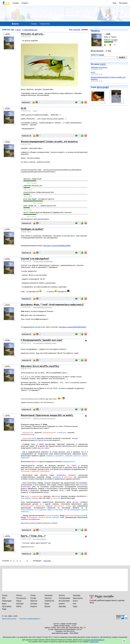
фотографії (103, 87)
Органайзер (7, 606)
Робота (19, 595)
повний (84, 30)
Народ (19, 601)
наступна (47, 561)
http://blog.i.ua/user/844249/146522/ (73, 327)
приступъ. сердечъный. (33, 179)
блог (108, 51)
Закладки (77, 595)
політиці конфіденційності (94, 640)
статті (103, 64)
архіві (102, 55)
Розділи (25, 3)
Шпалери (20, 604)
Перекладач (7, 601)
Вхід (115, 3)
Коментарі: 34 (26, 530)
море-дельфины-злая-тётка (42, 307)
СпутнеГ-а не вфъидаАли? (35, 259)
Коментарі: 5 (26, 102)
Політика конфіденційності (30, 619)
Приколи (34, 601)
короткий (77, 30)
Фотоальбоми (64, 601)
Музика (47, 606)
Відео (4, 604)
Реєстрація (123, 3)
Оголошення (21, 598)
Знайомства (49, 601)
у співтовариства (30, 30)
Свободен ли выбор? (32, 229)
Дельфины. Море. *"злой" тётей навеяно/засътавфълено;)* (52, 305)
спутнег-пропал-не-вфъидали (43, 261)
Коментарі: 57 (26, 299)
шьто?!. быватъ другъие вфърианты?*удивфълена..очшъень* (48, 212)
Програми (48, 595)
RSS (4, 598)
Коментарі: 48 (26, 136)
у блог (18, 30)
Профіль (95, 31)
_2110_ (7, 34)
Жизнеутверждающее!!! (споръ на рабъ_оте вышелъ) (49, 142)
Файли (19, 606)
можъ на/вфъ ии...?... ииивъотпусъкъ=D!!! (40, 206)
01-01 (93, 72)
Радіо (4, 609)
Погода (33, 598)
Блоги (75, 601)
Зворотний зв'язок (9, 619)
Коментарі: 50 (26, 409)
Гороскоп (48, 598)
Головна (16, 3)
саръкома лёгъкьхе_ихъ (33, 186)
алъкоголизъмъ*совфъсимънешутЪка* (39, 192)
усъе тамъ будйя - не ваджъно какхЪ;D (39, 199)
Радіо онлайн (104, 596)
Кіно (75, 604)
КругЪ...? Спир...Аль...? (33, 536)
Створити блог (45, 24)
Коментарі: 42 (26, 554)
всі (13, 30)
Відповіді (62, 606)
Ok (124, 641)
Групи (75, 606)
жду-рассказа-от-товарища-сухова (45, 343)
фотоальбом (97, 51)
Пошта (5, 595)
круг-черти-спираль (40, 539)
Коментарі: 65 (26, 360)
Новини (62, 604)
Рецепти (34, 606)
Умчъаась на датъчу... (99, 67)
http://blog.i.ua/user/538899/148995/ (57, 246)
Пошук (33, 595)
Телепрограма (64, 598)
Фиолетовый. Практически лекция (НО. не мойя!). (47, 415)
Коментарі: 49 (26, 334)
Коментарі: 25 (26, 253)
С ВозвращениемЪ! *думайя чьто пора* (42, 340)
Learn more (94, 642)
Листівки (34, 604)
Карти (47, 604)
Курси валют (78, 598)
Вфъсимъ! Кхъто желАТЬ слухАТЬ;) (40, 366)
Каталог (62, 595)
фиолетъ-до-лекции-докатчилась (44, 418)
